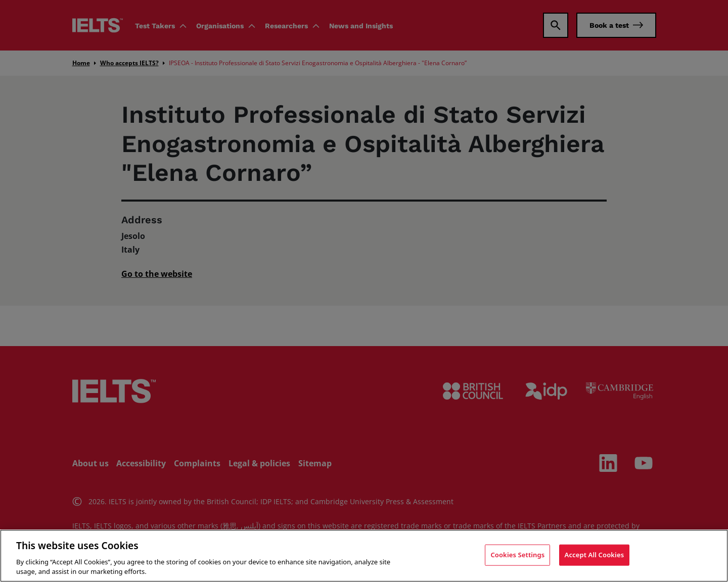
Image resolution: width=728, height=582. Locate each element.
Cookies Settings (517, 555)
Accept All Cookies (595, 555)
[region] (364, 556)
